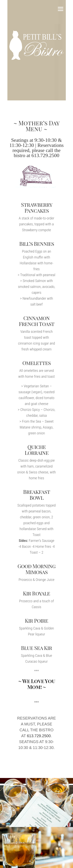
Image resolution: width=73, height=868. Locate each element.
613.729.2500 (45, 155)
